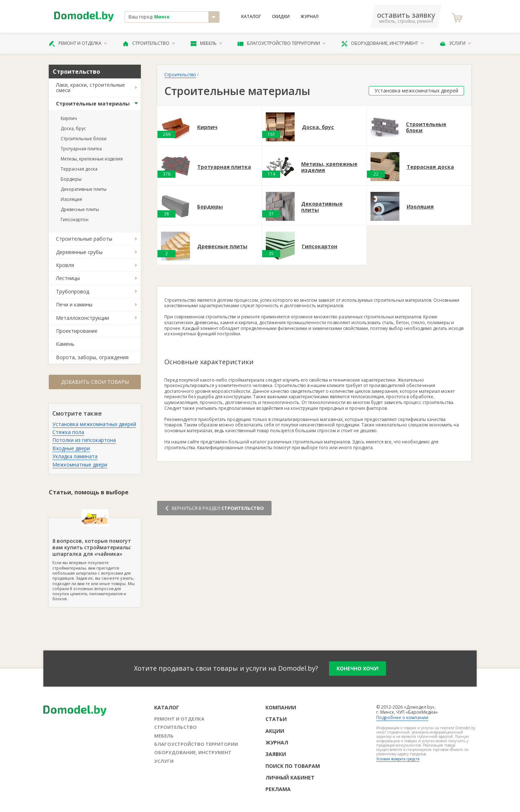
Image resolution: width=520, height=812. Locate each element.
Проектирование (77, 331)
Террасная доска (79, 169)
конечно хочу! (357, 668)
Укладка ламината (75, 456)
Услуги (455, 43)
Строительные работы (84, 239)
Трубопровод (73, 291)
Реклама (278, 789)
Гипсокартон (75, 220)
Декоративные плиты (84, 189)
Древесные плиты (80, 209)
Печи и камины (74, 304)
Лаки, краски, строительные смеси (90, 87)
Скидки (281, 17)
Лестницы (68, 278)
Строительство (149, 43)
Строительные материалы (93, 104)
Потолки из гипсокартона (84, 440)
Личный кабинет (290, 777)
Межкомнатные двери (80, 465)
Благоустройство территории (282, 43)
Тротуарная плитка (81, 149)
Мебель (207, 43)
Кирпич (69, 118)
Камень (65, 344)
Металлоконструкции (83, 318)
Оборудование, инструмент (383, 43)
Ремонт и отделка (78, 43)
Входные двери (71, 448)
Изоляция (71, 199)
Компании (281, 707)
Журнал (309, 17)
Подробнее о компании (402, 718)
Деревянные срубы (79, 252)
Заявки (276, 754)
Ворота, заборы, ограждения (92, 357)
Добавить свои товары (95, 382)
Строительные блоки (84, 139)
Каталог (251, 17)
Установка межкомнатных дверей (94, 424)
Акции (275, 731)
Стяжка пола (68, 432)
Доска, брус (73, 128)
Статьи (276, 719)
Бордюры (71, 179)
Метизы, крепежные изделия (92, 159)
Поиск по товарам (293, 766)
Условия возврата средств (398, 759)
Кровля (65, 265)
